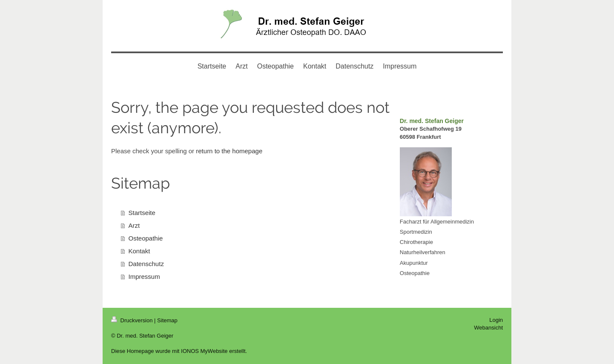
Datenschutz (146, 264)
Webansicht (488, 328)
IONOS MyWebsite (204, 351)
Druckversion (133, 320)
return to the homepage (229, 151)
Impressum (144, 277)
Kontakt (139, 251)
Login (496, 320)
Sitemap (167, 320)
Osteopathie (146, 238)
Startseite (142, 213)
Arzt (134, 225)
